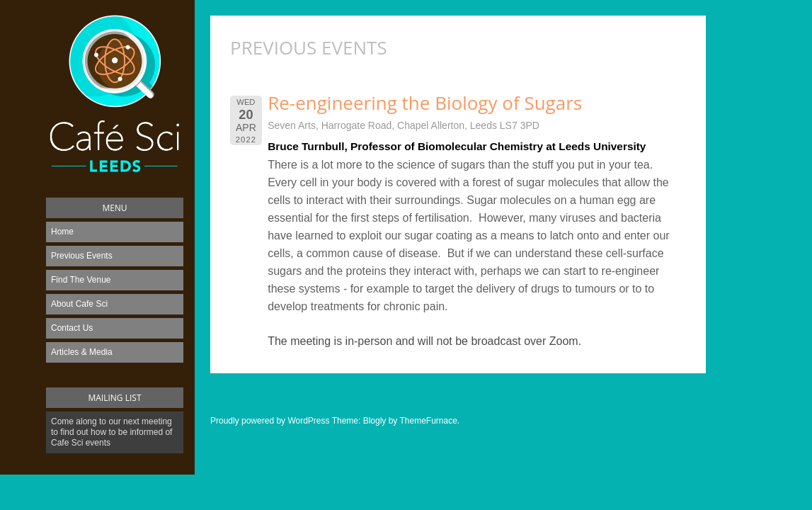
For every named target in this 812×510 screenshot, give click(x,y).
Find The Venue (81, 280)
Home (62, 232)
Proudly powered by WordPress (270, 421)
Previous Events (82, 256)
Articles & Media (82, 352)
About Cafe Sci (79, 304)
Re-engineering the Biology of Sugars (425, 103)
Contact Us (72, 328)
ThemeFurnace (428, 421)
